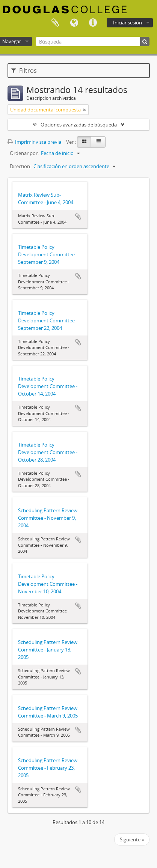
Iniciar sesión (128, 23)
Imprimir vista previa (34, 142)
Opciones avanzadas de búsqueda (79, 125)
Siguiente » (132, 839)
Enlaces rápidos (93, 23)
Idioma (74, 23)
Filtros (24, 71)
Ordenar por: (24, 153)
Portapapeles (55, 23)
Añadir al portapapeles (78, 217)
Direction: (20, 166)
